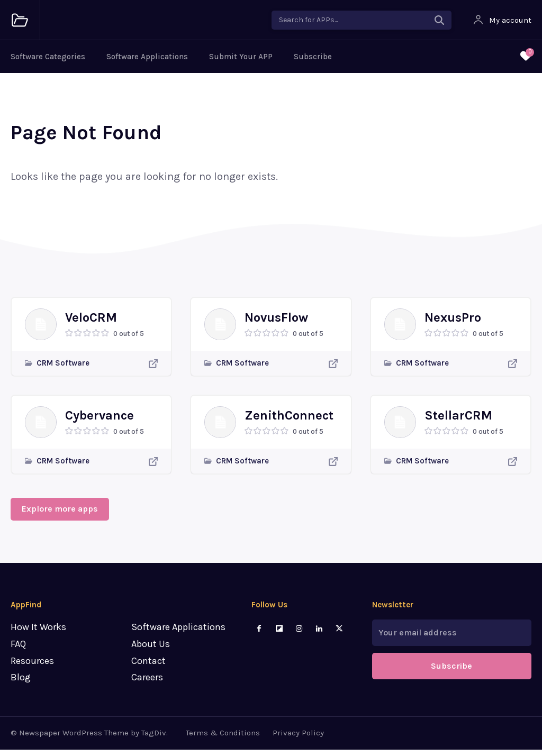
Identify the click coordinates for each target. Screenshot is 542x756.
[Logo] (20, 20)
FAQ (18, 651)
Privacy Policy (298, 740)
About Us (151, 651)
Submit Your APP (241, 57)
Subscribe (313, 57)
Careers (147, 684)
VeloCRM (91, 321)
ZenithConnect (289, 418)
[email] (452, 640)
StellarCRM (458, 418)
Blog (21, 684)
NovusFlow (276, 321)
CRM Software (63, 367)
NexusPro (453, 321)
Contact (148, 667)
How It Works (38, 634)
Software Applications (147, 57)
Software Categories (48, 57)
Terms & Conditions (223, 740)
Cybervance (100, 418)
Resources (32, 667)
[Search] (439, 20)
